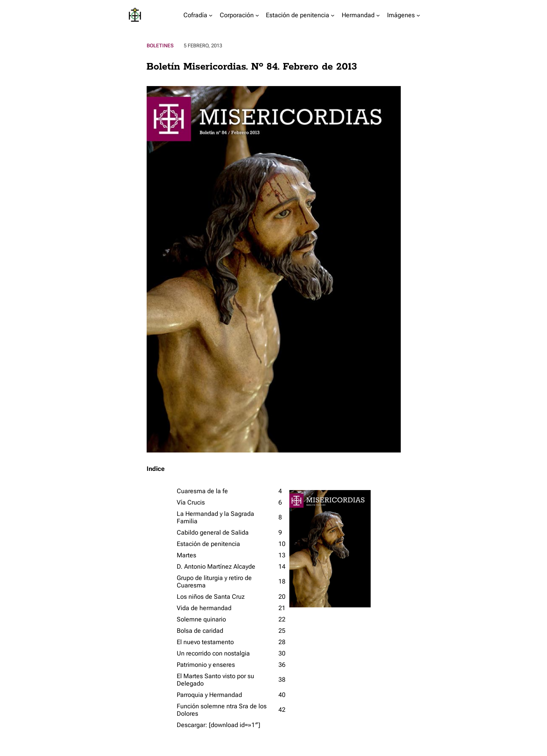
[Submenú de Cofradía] (211, 15)
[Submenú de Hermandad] (378, 15)
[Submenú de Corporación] (257, 15)
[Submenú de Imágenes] (418, 15)
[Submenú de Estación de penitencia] (333, 15)
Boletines (160, 46)
